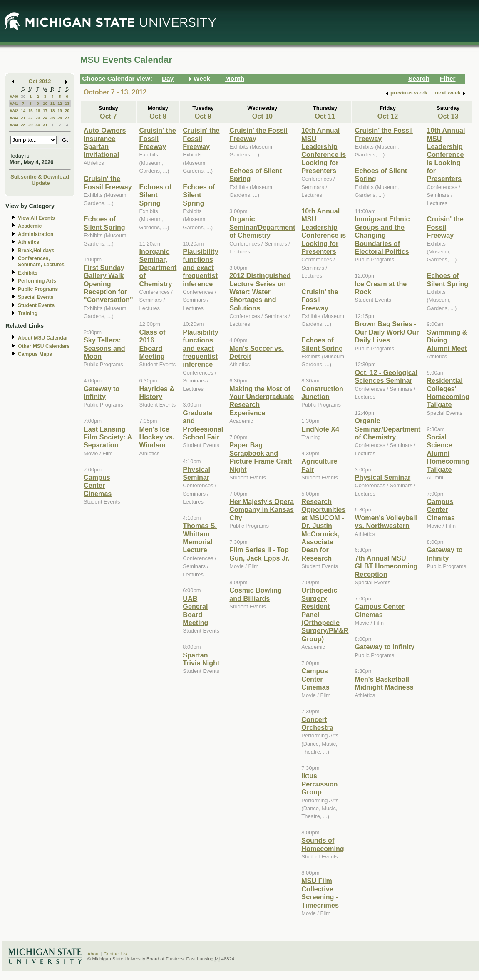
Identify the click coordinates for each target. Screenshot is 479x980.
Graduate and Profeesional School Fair (203, 425)
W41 (14, 103)
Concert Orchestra (317, 723)
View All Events (36, 218)
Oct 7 (108, 116)
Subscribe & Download (40, 177)
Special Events (36, 297)
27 (67, 118)
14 (23, 110)
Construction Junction (322, 393)
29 (31, 125)
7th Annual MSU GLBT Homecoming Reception (386, 566)
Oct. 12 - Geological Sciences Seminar (386, 376)
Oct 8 (158, 116)
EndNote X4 (320, 429)
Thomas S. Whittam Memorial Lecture (200, 538)
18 (53, 110)
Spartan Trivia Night (201, 659)
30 (23, 96)
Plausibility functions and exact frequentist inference (200, 268)
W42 (14, 110)
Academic (30, 226)
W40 (14, 96)
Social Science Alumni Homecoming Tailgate (448, 453)
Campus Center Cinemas (98, 485)
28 (23, 125)
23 (38, 118)
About (94, 954)
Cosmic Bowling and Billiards (256, 594)
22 (31, 118)
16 (38, 110)
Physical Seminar (196, 473)
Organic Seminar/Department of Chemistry (262, 227)
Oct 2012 (40, 81)
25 (53, 118)
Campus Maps (35, 354)
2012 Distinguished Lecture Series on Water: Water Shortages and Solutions (260, 292)
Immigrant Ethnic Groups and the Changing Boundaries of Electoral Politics (382, 235)
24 (45, 118)
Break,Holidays (36, 251)
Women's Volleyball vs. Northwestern (386, 522)
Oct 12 (388, 116)
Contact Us (115, 954)
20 (67, 110)
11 (53, 103)
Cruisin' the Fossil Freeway (108, 182)
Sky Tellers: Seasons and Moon (104, 348)
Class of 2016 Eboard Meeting (153, 344)
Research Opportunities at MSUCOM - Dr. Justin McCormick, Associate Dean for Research (323, 530)
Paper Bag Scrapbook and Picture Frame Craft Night (261, 457)
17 (45, 110)
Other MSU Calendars (44, 346)
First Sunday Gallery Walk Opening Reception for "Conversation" (108, 284)
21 (23, 118)
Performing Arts (37, 281)
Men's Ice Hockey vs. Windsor (157, 437)
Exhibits (28, 273)
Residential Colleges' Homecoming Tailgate (448, 392)
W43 (14, 118)
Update (41, 183)
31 (45, 125)
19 (60, 110)
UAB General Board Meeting (195, 610)
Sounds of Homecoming (323, 844)
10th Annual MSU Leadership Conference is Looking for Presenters (324, 150)
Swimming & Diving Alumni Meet (447, 340)
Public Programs (38, 289)
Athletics (29, 242)
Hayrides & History (157, 393)
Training (28, 313)
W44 (14, 125)
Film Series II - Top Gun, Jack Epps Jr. (259, 554)
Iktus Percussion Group (319, 784)
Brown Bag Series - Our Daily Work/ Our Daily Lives (387, 332)
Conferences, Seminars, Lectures (41, 262)
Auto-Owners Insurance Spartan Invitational (105, 142)
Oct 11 (325, 116)
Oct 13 (448, 116)
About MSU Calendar (43, 338)
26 (60, 118)
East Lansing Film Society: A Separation (108, 437)
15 (31, 110)
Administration (36, 234)
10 (45, 103)
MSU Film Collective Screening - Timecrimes (320, 893)
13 (67, 103)
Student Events (36, 305)
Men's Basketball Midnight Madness (384, 683)
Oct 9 (203, 116)
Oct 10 (262, 116)
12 (60, 103)
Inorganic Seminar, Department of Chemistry (158, 268)
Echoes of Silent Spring (104, 223)
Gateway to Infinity (102, 393)
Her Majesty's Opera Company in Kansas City (262, 510)
